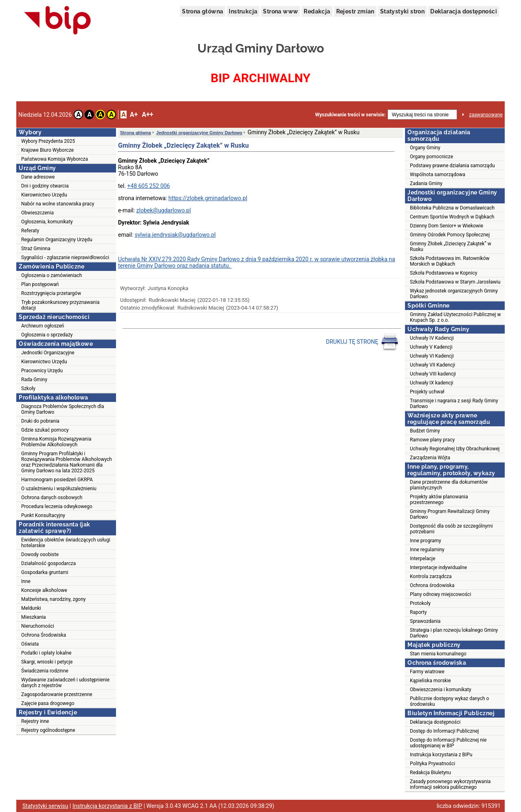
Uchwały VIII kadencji (433, 374)
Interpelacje (422, 559)
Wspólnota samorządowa (438, 175)
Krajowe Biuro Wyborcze (47, 150)
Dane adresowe (38, 177)
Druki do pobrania (40, 421)
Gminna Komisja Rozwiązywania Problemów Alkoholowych (56, 442)
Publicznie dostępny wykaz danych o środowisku (449, 701)
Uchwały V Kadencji (431, 347)
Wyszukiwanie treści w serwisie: (350, 115)
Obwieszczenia (37, 213)
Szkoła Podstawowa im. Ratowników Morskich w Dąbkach (450, 261)
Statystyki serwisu (45, 806)
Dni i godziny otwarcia (45, 186)
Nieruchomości (38, 626)
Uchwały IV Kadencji (432, 338)
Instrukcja (243, 11)
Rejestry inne (35, 721)
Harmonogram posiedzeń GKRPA (57, 480)
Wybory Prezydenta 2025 (48, 141)
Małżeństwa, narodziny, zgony (53, 599)
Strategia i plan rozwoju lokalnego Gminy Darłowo (454, 633)
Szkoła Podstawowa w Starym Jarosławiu (455, 282)
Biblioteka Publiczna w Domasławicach (452, 208)
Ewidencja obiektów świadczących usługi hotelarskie (66, 543)
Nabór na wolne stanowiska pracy (58, 204)
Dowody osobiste (40, 554)
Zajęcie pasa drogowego (48, 703)
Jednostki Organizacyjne (48, 353)
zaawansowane (486, 115)
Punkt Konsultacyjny (43, 515)
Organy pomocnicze (431, 157)
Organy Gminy (425, 148)
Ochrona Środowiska (44, 635)
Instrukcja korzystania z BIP (107, 806)
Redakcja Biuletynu (430, 773)
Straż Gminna (36, 249)
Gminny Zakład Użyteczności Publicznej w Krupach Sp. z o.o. (455, 317)
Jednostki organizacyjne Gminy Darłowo (199, 133)
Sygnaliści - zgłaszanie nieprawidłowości (65, 258)
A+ (134, 115)
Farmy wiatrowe (427, 672)
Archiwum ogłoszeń (43, 326)
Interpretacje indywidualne (438, 568)
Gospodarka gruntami (45, 572)
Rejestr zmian (355, 11)
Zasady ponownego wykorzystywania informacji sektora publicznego (450, 784)
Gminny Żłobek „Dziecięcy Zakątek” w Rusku (451, 247)
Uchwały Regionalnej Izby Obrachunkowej (455, 449)
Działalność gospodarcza (48, 563)
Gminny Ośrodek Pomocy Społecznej (450, 235)
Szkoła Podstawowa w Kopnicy (443, 273)
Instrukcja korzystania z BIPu (441, 755)
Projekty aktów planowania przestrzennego (439, 500)
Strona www (280, 11)
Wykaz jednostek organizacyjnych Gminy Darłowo (454, 294)
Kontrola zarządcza (431, 576)
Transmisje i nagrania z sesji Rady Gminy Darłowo (454, 404)
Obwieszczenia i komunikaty (441, 690)
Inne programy (426, 541)
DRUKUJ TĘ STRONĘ (362, 342)
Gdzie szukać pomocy (45, 430)
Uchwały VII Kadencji (432, 365)
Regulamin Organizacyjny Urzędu (57, 240)
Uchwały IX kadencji (431, 383)
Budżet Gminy (425, 431)
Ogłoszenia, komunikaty (47, 222)
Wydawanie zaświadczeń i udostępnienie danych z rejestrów (65, 683)
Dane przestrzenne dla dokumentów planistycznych (449, 485)
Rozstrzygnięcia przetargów (51, 293)
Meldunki (31, 608)
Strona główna (202, 11)
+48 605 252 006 (149, 186)
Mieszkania (34, 617)
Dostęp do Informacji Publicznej (444, 731)
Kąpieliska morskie (430, 681)
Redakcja (317, 11)
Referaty (30, 231)
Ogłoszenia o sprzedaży (47, 335)
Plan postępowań (40, 284)
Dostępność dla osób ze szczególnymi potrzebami (451, 529)
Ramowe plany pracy (432, 440)
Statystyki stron (402, 11)
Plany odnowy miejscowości (440, 594)
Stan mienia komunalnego (438, 654)
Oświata (30, 644)
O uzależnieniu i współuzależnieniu (59, 489)
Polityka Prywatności (432, 764)
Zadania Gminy (426, 183)
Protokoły (420, 603)
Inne (26, 581)
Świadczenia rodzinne (45, 671)
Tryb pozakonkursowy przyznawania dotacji (60, 305)
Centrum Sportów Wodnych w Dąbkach (452, 217)
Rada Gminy (34, 380)
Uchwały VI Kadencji (432, 356)
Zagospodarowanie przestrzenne (57, 694)
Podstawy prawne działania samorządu (452, 166)
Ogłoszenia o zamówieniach (51, 275)
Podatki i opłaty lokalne (46, 653)
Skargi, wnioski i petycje (47, 662)
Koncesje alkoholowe (44, 590)
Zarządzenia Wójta (430, 458)
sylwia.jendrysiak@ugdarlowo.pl (175, 235)
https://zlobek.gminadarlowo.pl (208, 198)
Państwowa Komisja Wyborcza (55, 159)
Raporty (418, 612)
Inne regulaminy (427, 550)
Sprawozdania (425, 621)
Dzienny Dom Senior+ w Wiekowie (447, 226)
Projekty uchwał (427, 392)
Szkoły (28, 389)
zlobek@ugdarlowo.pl (164, 210)
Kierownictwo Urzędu (44, 195)
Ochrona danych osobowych (52, 498)
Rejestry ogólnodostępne (48, 730)
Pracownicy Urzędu (42, 371)
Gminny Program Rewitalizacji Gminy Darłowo (450, 514)
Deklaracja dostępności (464, 11)
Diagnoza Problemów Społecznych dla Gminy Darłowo (63, 409)
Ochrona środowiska (432, 585)
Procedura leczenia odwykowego (57, 506)
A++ (147, 115)
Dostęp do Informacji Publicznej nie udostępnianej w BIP (448, 743)
